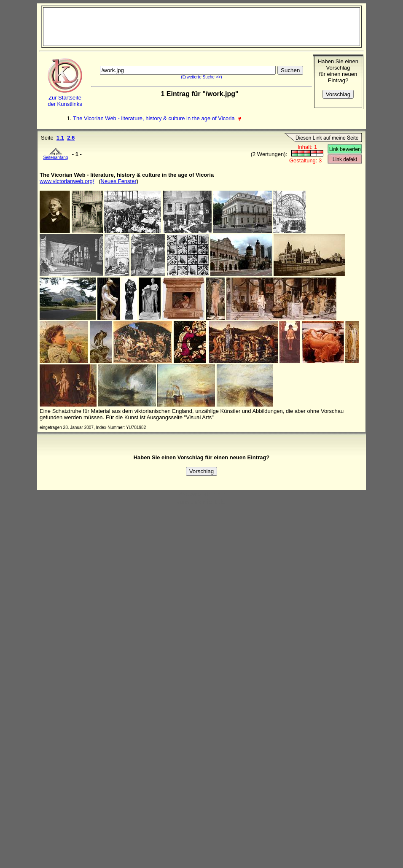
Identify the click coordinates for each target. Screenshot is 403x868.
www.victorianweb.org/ (67, 181)
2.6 (71, 138)
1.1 (60, 138)
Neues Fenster (119, 181)
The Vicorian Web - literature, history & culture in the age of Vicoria (154, 118)
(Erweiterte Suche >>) (201, 77)
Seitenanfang (55, 156)
